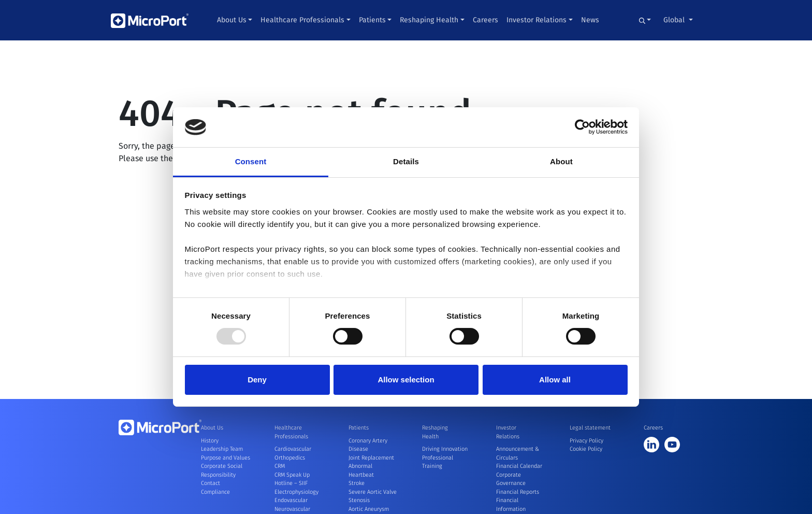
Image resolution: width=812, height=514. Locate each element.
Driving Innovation (445, 449)
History (210, 441)
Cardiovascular (293, 449)
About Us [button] (232, 20)
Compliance (215, 492)
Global (675, 20)
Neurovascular (292, 509)
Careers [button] (485, 20)
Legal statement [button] (590, 428)
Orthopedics (290, 458)
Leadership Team (222, 449)
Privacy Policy (586, 441)
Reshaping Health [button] (429, 20)
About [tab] (561, 161)
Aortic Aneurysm (369, 509)
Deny (257, 380)
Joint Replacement (371, 458)
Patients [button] (372, 20)
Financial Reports (518, 492)
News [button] (590, 20)
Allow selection (406, 380)
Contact (211, 483)
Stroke (357, 483)
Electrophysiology (296, 492)
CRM (280, 466)
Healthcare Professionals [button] (302, 20)
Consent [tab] (251, 161)
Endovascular (291, 500)
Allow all (555, 380)
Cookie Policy (586, 449)
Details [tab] (406, 161)
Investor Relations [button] (536, 20)
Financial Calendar (519, 466)
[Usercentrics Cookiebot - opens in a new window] (582, 127)
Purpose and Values (226, 458)
